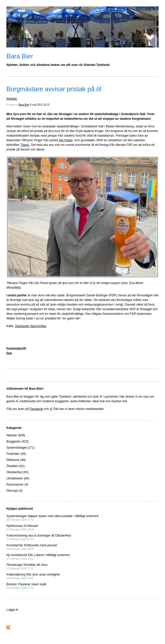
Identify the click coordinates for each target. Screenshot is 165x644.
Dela (9, 353)
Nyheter (12, 99)
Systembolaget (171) (21, 448)
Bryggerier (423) (18, 441)
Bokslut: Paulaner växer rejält (26, 586)
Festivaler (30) (16, 454)
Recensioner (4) (17, 485)
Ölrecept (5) (14, 491)
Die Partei (66, 140)
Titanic (25, 145)
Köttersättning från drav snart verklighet (33, 576)
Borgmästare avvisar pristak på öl (54, 89)
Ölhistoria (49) (16, 460)
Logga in (12, 610)
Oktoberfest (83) (18, 472)
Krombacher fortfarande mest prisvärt (32, 547)
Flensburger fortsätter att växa (27, 566)
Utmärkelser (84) (18, 478)
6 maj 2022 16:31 (40, 105)
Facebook (36, 409)
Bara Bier (20, 56)
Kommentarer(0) (16, 348)
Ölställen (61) (15, 466)
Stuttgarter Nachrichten (31, 326)
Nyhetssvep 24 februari (22, 527)
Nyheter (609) (16, 435)
